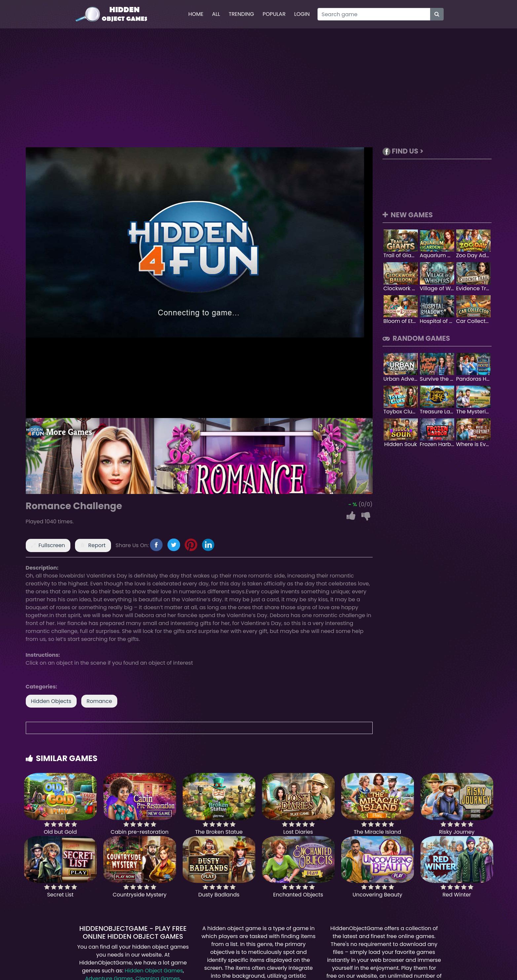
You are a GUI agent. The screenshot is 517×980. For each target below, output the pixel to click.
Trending (241, 14)
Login (302, 14)
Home (196, 14)
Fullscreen (52, 545)
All (216, 14)
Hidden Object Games (154, 971)
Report (97, 545)
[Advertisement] (259, 88)
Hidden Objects (51, 701)
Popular (274, 14)
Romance (99, 701)
